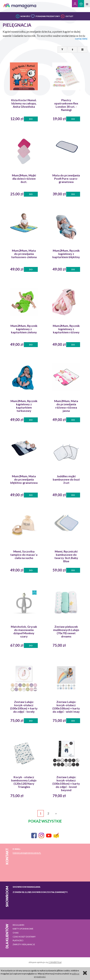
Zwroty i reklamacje (24, 944)
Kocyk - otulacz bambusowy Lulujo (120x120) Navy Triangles (24, 782)
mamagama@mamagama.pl (27, 853)
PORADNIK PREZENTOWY (48, 16)
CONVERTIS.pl (55, 962)
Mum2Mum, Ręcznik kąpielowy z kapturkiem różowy (66, 329)
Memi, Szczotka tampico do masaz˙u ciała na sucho (24, 555)
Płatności (18, 940)
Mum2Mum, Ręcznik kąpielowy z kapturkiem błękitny (66, 254)
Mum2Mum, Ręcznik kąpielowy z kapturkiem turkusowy (24, 406)
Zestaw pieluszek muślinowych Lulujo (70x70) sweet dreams (66, 632)
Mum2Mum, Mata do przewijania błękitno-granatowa (24, 479)
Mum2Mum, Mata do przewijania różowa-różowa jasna (66, 406)
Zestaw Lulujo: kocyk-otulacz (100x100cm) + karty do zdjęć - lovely (24, 707)
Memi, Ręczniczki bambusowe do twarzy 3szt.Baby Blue (66, 556)
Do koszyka (31, 120)
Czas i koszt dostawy (24, 937)
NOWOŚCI (25, 16)
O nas (16, 933)
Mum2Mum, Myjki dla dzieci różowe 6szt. (24, 179)
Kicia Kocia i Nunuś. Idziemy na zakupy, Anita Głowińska (24, 103)
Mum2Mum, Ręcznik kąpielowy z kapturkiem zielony (24, 329)
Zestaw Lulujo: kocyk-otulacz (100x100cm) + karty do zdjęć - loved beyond (66, 784)
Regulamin (18, 925)
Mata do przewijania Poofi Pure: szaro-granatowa (66, 179)
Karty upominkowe (23, 929)
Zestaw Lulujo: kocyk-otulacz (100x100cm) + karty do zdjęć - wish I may (66, 707)
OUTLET (69, 16)
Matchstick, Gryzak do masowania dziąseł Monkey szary (24, 632)
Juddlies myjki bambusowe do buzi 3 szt (66, 479)
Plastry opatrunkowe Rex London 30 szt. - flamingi (66, 105)
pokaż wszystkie (45, 821)
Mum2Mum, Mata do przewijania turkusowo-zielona (24, 254)
